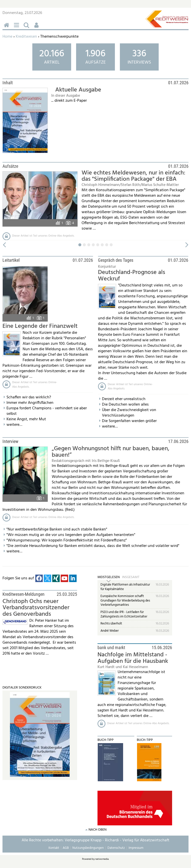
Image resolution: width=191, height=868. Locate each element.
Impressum (136, 848)
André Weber (110, 631)
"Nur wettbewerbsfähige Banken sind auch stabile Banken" (57, 529)
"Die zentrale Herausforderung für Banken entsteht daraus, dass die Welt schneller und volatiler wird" (93, 546)
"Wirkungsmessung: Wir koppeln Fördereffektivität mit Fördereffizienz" (67, 540)
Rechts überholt (111, 624)
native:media (102, 859)
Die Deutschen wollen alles (125, 405)
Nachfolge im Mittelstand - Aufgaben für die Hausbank (133, 658)
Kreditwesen (26, 37)
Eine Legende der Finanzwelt (40, 326)
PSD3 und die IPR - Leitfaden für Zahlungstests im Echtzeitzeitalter (124, 614)
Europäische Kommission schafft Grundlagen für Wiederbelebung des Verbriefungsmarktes (125, 601)
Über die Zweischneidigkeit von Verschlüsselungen (129, 413)
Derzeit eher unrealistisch (124, 399)
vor (187, 245)
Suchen (27, 28)
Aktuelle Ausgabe (78, 90)
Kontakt (54, 848)
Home (7, 37)
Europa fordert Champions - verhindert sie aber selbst (47, 411)
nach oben (97, 830)
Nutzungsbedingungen (88, 848)
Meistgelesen (109, 577)
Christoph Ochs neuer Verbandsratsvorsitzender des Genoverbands (36, 608)
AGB (66, 848)
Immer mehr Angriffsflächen (30, 403)
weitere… (14, 425)
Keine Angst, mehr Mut (26, 419)
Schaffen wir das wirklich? (29, 397)
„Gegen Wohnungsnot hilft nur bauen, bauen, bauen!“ (111, 452)
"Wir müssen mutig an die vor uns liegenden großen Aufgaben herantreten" (71, 535)
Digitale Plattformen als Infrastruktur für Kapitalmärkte (125, 587)
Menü (17, 28)
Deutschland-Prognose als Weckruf (132, 276)
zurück (4, 245)
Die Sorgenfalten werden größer (129, 421)
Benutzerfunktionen (37, 28)
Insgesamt (131, 577)
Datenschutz (116, 848)
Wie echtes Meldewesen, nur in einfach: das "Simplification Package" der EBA (133, 176)
